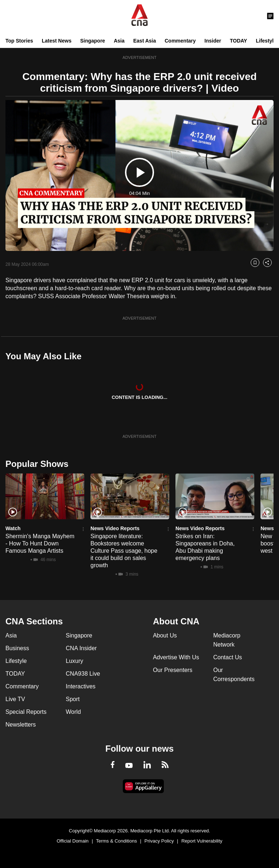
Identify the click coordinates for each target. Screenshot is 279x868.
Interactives (81, 686)
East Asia (145, 41)
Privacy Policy (159, 841)
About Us (165, 635)
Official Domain (73, 841)
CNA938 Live (83, 674)
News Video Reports (115, 528)
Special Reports (26, 712)
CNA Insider (81, 648)
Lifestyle (266, 41)
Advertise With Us (176, 657)
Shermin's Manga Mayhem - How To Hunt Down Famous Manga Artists (40, 543)
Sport (73, 699)
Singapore (93, 41)
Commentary (180, 41)
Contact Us (228, 657)
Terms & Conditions (116, 841)
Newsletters (21, 725)
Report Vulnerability (202, 841)
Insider (213, 41)
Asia (119, 41)
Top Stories (19, 41)
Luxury (74, 661)
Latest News (57, 41)
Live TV (15, 699)
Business (17, 648)
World (73, 712)
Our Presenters (173, 670)
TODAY (238, 41)
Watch (13, 528)
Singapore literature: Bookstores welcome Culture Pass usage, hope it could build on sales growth (124, 551)
